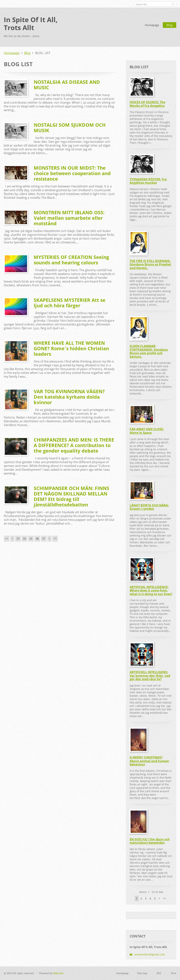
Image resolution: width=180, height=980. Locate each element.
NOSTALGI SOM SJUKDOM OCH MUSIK (70, 128)
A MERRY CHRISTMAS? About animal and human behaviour (149, 761)
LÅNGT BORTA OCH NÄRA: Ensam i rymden (149, 507)
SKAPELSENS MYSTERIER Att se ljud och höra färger (70, 303)
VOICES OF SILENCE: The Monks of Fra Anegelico (147, 104)
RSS (159, 973)
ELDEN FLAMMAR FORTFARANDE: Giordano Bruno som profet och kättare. (149, 351)
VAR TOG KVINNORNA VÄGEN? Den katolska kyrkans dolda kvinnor (69, 397)
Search (173, 4)
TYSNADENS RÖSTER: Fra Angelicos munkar (148, 181)
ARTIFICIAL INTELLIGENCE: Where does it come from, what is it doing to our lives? (151, 591)
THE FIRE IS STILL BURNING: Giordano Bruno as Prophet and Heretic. (150, 264)
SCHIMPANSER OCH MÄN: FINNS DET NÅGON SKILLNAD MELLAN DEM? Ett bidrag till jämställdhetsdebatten (71, 496)
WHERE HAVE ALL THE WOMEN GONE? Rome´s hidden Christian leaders (71, 348)
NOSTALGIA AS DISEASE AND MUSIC (67, 85)
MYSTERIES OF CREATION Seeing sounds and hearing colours (71, 260)
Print (174, 973)
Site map (142, 973)
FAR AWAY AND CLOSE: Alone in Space (147, 431)
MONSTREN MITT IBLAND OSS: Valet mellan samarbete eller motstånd (69, 218)
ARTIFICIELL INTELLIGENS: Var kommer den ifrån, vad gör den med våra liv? (150, 676)
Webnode (58, 973)
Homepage (152, 25)
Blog (169, 25)
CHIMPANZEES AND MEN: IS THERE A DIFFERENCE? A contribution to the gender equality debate (74, 445)
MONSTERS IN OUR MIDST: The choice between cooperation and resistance (72, 173)
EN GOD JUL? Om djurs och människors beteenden (150, 841)
